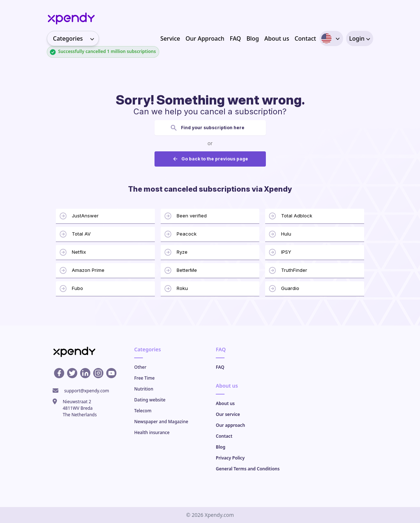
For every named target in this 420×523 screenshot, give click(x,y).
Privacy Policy (230, 458)
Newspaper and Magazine (161, 422)
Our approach (230, 425)
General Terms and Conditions (248, 469)
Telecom (143, 411)
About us (277, 38)
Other (140, 367)
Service (170, 38)
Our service (228, 414)
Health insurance (152, 432)
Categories (76, 38)
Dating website (150, 400)
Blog (252, 38)
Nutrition (144, 389)
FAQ (236, 38)
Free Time (144, 378)
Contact (305, 38)
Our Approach (205, 38)
